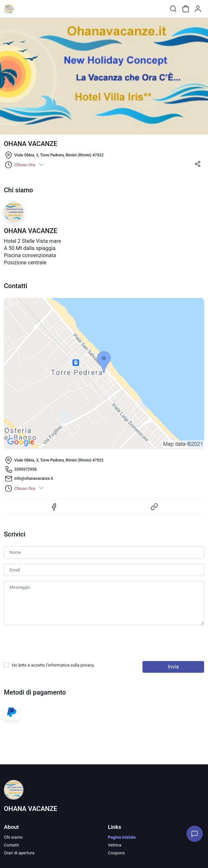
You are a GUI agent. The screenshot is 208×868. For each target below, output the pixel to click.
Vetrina (115, 845)
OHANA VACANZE (31, 809)
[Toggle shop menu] (22, 9)
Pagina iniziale (122, 837)
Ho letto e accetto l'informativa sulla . (53, 665)
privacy (87, 665)
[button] (198, 166)
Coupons (116, 853)
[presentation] (53, 643)
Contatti (11, 845)
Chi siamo (13, 837)
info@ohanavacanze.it (34, 478)
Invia (173, 667)
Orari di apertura (19, 853)
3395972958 (25, 469)
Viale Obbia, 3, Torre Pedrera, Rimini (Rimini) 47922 (59, 155)
